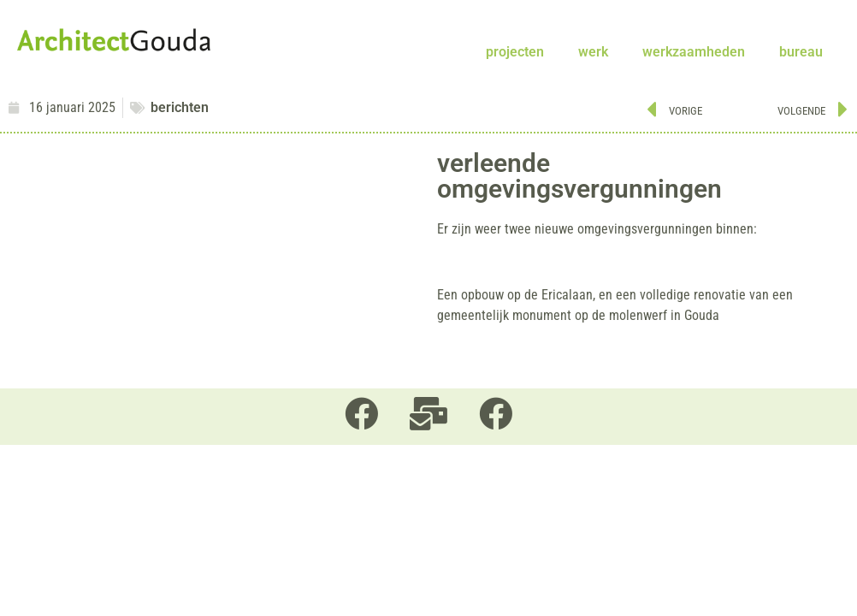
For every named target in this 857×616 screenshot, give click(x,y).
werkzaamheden (694, 52)
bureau (801, 52)
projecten (515, 52)
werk (593, 52)
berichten (180, 107)
